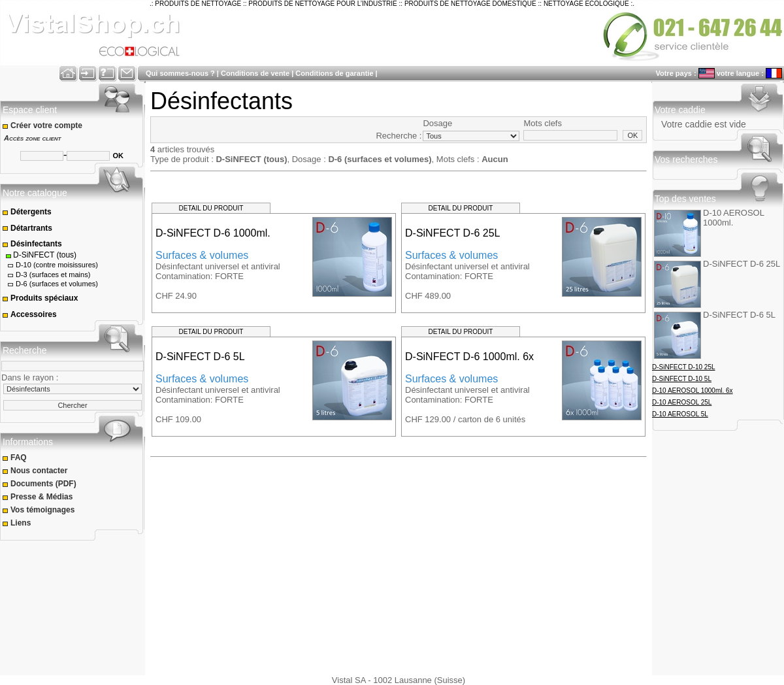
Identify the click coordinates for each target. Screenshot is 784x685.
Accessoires (29, 314)
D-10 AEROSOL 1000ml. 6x (693, 391)
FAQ (15, 458)
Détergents (27, 212)
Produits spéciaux (40, 298)
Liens (18, 523)
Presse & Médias (39, 497)
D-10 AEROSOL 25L (682, 402)
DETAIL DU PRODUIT (211, 208)
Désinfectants (32, 244)
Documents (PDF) (40, 484)
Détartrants (27, 228)
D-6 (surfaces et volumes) (52, 284)
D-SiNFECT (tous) (41, 255)
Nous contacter (36, 471)
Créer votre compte (43, 125)
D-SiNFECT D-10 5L (682, 379)
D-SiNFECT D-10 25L (684, 367)
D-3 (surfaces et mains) (48, 275)
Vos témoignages (40, 510)
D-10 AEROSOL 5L (680, 414)
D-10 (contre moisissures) (52, 265)
